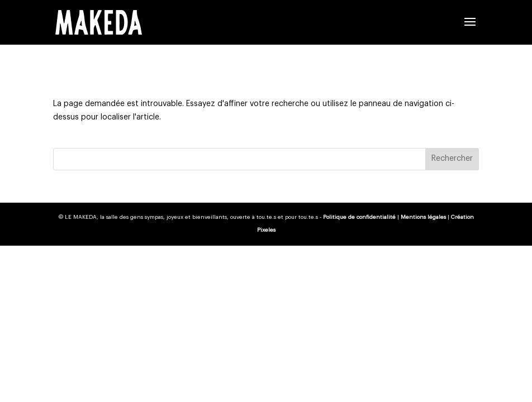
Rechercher (452, 159)
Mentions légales (423, 217)
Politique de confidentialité (359, 217)
